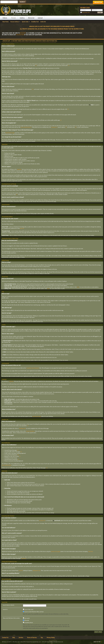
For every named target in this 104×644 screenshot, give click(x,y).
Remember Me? (85, 12)
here (78, 287)
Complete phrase (28, 622)
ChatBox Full (35, 22)
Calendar (53, 127)
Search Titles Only (28, 609)
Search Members (30, 431)
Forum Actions (15, 22)
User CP (22, 228)
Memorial (31, 18)
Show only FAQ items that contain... (12, 618)
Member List (22, 428)
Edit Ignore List (37, 571)
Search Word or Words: (9, 605)
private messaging (56, 551)
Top (42, 638)
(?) (36, 65)
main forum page (37, 416)
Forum (14, 18)
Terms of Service (32, 638)
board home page (10, 133)
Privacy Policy (51, 638)
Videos (5, 18)
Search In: (5, 609)
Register (19, 169)
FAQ (14, 638)
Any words (26, 618)
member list (42, 521)
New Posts (6, 22)
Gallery (22, 18)
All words (26, 620)
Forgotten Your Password (33, 368)
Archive (21, 638)
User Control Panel (25, 127)
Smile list (43, 22)
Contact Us (5, 638)
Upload (40, 18)
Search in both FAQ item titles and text (33, 612)
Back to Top (97, 642)
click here (90, 551)
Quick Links (25, 22)
